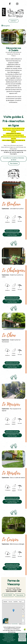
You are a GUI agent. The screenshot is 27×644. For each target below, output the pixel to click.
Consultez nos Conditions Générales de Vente (13, 159)
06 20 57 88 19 (8, 595)
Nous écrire (20, 595)
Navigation (7, 26)
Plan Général (14, 163)
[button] (23, 601)
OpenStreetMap (15, 624)
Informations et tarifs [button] (12, 231)
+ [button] (23, 619)
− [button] (23, 621)
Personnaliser (22, 640)
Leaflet (6, 624)
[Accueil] (13, 13)
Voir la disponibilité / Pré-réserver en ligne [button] (12, 234)
